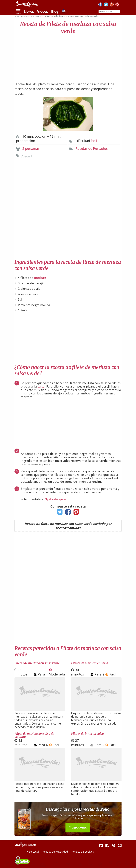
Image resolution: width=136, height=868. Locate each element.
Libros (29, 11)
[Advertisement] (68, 57)
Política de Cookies (83, 852)
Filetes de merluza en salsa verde (37, 663)
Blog (55, 11)
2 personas (31, 148)
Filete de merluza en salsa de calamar (34, 735)
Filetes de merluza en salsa (90, 663)
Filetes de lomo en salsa (87, 734)
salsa (41, 386)
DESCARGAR (78, 828)
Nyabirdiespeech (57, 499)
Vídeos (42, 11)
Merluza (27, 157)
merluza (40, 278)
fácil (94, 141)
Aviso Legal (33, 852)
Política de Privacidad (55, 852)
